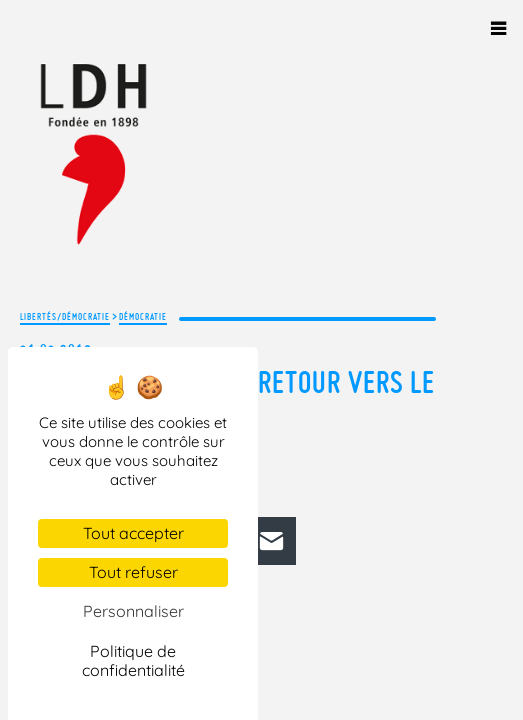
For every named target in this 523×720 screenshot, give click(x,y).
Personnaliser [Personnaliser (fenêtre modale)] (133, 611)
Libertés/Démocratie (65, 316)
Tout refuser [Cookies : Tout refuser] (133, 572)
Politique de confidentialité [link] (133, 660)
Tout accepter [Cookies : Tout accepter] (133, 533)
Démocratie (143, 316)
